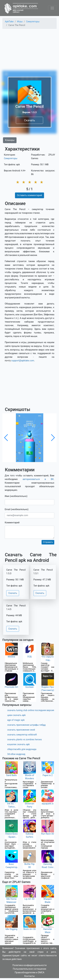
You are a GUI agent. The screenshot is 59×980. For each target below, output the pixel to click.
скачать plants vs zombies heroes (25, 740)
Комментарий (12, 523)
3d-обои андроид (16, 754)
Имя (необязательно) (16, 496)
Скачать (29, 120)
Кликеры (10, 140)
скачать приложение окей (21, 730)
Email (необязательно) (17, 509)
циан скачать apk (16, 715)
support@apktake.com (23, 361)
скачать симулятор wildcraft (22, 735)
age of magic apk (16, 720)
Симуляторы (11, 158)
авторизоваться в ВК (38, 479)
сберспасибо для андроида (22, 749)
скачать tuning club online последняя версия (31, 710)
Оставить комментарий (29, 195)
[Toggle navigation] (52, 8)
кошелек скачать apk (18, 744)
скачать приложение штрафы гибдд (26, 725)
